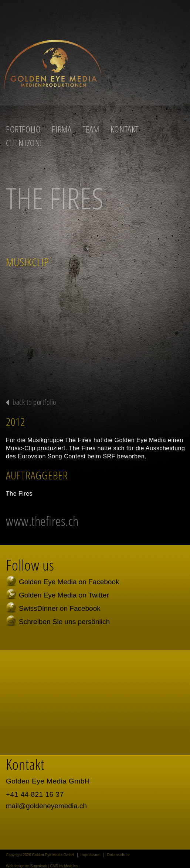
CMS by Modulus (64, 866)
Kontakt (125, 129)
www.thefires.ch (42, 521)
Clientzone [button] (25, 143)
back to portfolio (34, 402)
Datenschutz (118, 855)
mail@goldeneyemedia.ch (46, 806)
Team (91, 129)
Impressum (91, 855)
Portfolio (23, 129)
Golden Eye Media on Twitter (64, 595)
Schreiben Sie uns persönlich (64, 622)
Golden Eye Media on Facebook (69, 582)
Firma (62, 129)
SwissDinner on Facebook (60, 608)
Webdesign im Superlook (26, 866)
